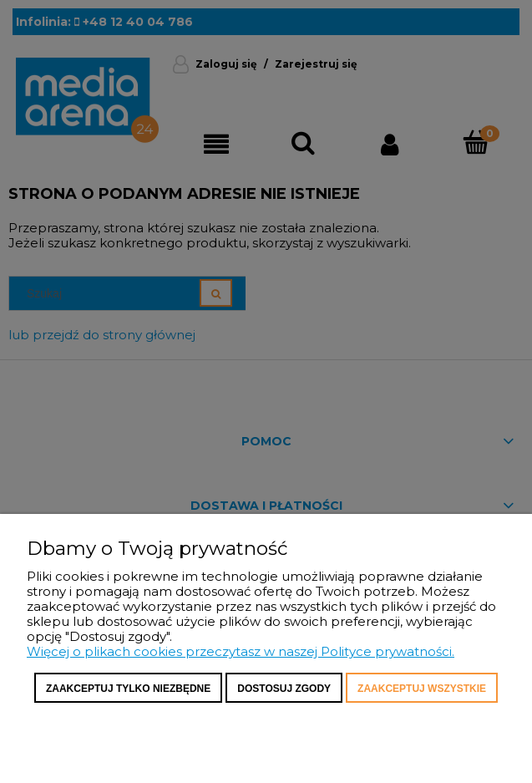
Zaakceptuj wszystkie (422, 689)
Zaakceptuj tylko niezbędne (128, 689)
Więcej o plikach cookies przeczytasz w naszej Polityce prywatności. (241, 651)
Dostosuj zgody (284, 689)
